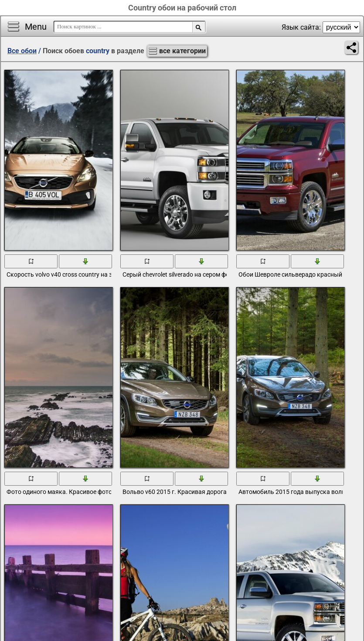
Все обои (22, 51)
